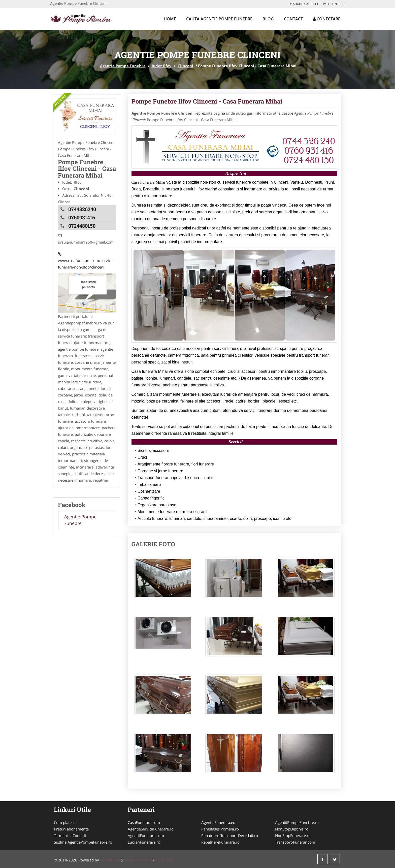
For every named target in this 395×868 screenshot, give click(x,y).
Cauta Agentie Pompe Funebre (219, 19)
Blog (268, 19)
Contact (293, 19)
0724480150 (82, 226)
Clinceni (185, 66)
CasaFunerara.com (144, 822)
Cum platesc (64, 822)
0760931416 (82, 217)
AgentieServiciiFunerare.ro (151, 829)
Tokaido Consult (138, 860)
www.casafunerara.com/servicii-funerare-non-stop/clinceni (86, 260)
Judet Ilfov (162, 66)
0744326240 (82, 209)
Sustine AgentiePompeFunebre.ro (83, 842)
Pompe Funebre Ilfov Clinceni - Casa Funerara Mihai (207, 101)
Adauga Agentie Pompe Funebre (317, 4)
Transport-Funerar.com (295, 842)
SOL (170, 860)
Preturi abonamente (71, 829)
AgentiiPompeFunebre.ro (297, 822)
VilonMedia (110, 860)
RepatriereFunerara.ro (220, 842)
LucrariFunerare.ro (144, 842)
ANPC (160, 860)
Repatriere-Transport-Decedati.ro (230, 836)
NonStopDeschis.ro (292, 829)
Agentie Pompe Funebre (123, 66)
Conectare (327, 19)
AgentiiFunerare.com (146, 836)
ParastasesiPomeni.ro (220, 829)
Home (170, 19)
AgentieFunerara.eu (218, 822)
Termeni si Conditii (70, 836)
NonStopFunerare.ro (293, 836)
